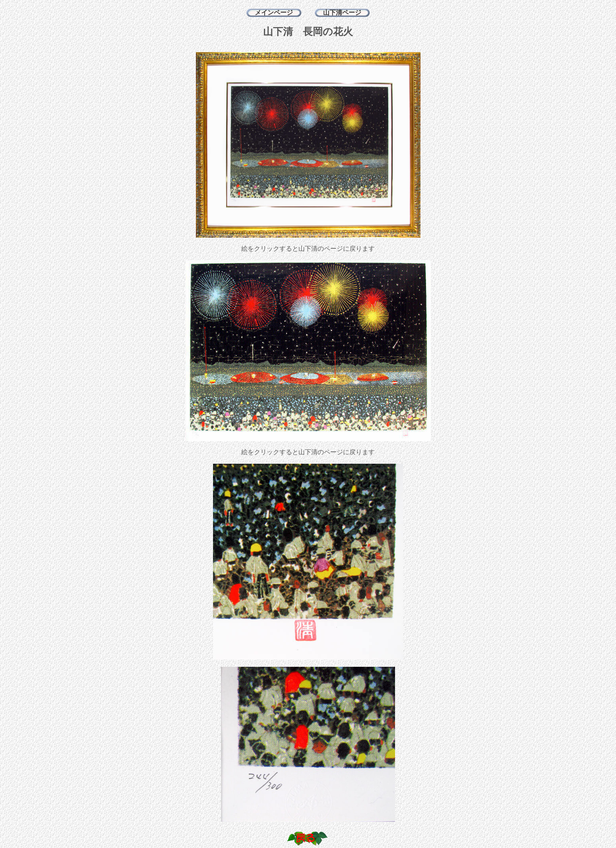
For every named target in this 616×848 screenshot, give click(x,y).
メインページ (274, 13)
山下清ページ (342, 13)
